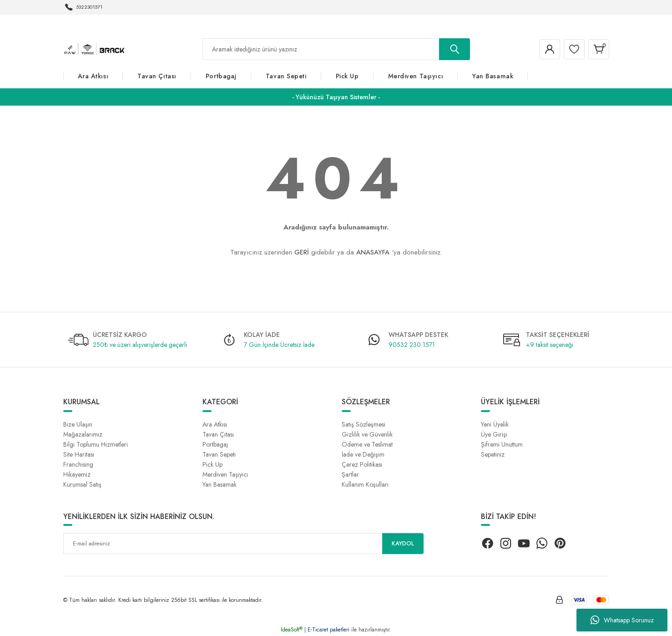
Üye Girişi (494, 434)
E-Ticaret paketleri (328, 630)
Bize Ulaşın (78, 424)
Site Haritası (79, 454)
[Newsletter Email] (243, 544)
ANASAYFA (373, 252)
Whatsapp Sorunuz (622, 620)
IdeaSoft (292, 630)
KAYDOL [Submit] (403, 544)
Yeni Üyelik (495, 424)
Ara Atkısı (215, 424)
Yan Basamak (220, 484)
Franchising (78, 464)
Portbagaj (215, 444)
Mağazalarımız (83, 434)
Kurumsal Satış (82, 484)
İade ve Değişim (363, 454)
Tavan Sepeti (219, 454)
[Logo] (95, 49)
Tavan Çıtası (218, 434)
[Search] (336, 49)
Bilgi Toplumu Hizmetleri (96, 444)
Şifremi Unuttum (502, 444)
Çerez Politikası (362, 464)
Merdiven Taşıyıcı (225, 474)
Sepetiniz (493, 454)
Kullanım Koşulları (365, 484)
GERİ (302, 252)
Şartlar (350, 474)
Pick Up (212, 464)
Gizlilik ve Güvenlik (367, 434)
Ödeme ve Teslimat (367, 444)
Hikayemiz (77, 474)
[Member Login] (543, 49)
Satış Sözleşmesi (364, 424)
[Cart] (597, 49)
